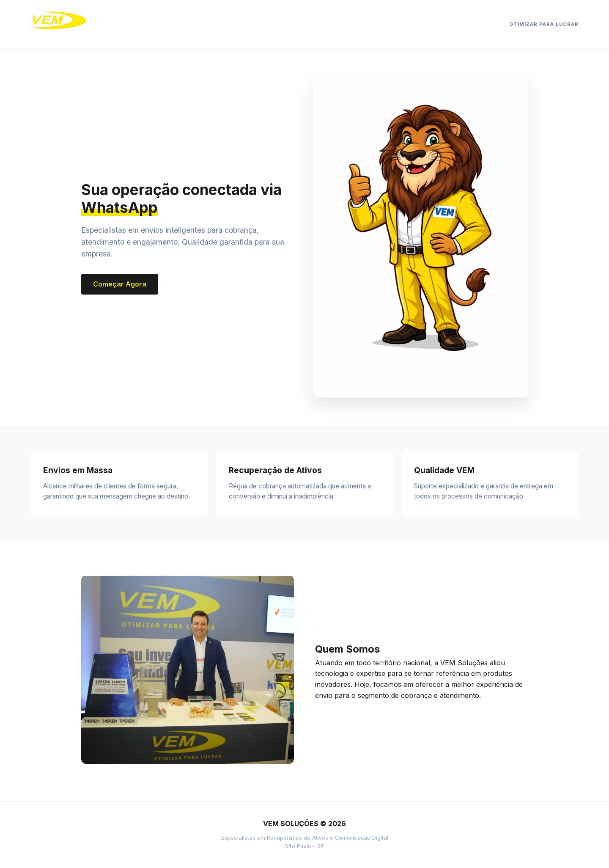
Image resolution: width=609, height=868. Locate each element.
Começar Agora (120, 284)
